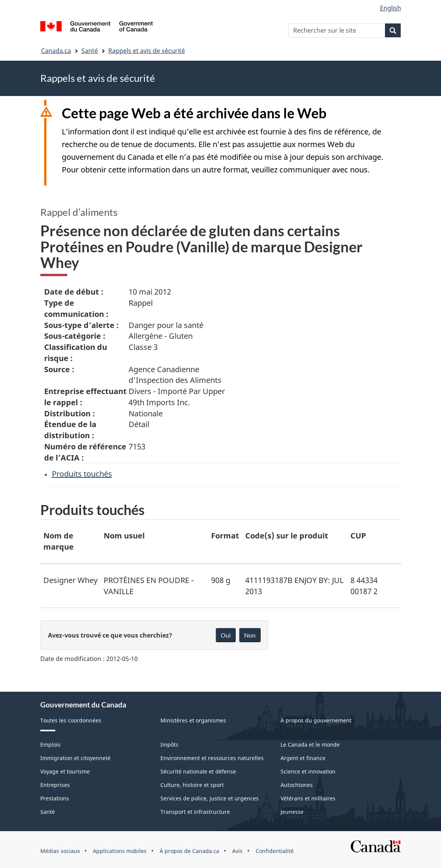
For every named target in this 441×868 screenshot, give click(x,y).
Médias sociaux (60, 851)
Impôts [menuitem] (169, 745)
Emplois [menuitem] (50, 745)
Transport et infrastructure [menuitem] (195, 812)
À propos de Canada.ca (189, 851)
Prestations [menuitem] (55, 798)
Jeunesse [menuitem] (292, 812)
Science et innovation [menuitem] (308, 771)
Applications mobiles (120, 851)
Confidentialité (275, 851)
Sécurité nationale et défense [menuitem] (198, 771)
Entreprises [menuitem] (55, 785)
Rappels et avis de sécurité (147, 51)
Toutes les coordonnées (71, 720)
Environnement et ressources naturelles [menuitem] (212, 758)
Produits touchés (82, 474)
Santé (90, 51)
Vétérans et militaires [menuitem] (308, 798)
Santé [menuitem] (48, 812)
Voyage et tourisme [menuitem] (65, 771)
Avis (237, 851)
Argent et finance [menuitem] (303, 758)
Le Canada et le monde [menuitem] (310, 745)
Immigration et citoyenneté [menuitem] (75, 758)
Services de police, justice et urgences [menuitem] (210, 798)
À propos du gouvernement (316, 720)
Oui (226, 635)
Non (250, 635)
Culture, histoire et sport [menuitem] (192, 785)
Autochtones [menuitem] (297, 785)
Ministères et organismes (193, 720)
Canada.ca (56, 51)
